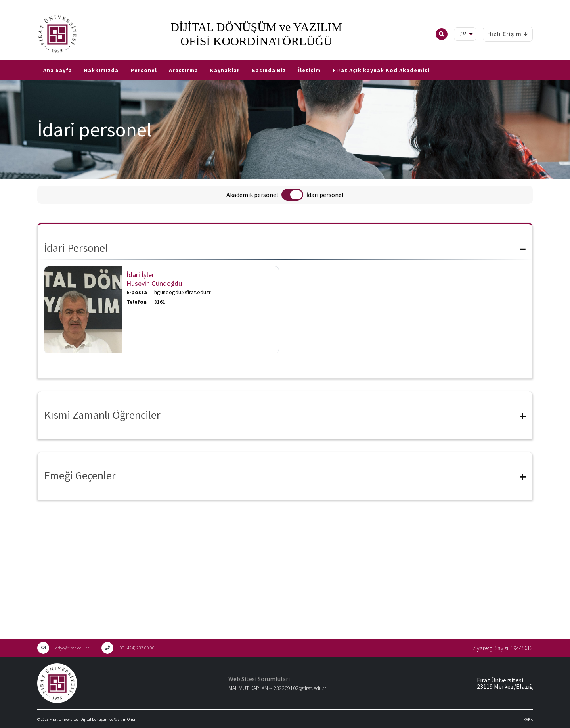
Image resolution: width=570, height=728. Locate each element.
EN (15, 57)
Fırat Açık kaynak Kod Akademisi (381, 70)
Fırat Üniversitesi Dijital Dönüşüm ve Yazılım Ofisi (92, 719)
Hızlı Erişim (508, 34)
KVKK (528, 719)
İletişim (309, 70)
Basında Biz (269, 70)
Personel (144, 70)
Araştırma (184, 70)
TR (4, 57)
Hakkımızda (101, 70)
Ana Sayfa (58, 70)
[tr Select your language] (467, 34)
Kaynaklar (225, 70)
